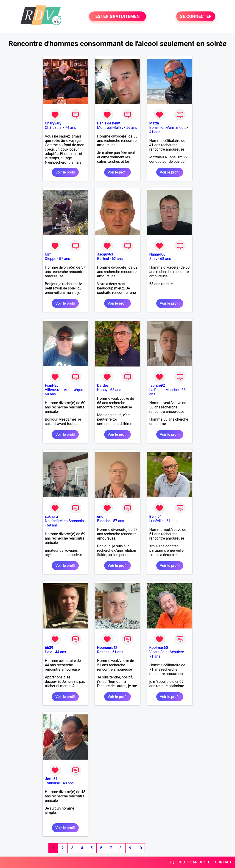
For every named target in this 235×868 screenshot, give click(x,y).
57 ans (64, 259)
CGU (181, 862)
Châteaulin (54, 128)
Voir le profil (65, 172)
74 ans (71, 128)
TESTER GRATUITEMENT (118, 16)
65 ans (116, 390)
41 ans (155, 132)
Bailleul (103, 259)
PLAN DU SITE (200, 862)
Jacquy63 (105, 254)
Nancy (102, 390)
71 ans (155, 656)
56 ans (132, 128)
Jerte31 (51, 779)
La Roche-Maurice (164, 390)
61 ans (172, 521)
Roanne (103, 652)
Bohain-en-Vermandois (168, 128)
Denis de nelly (108, 123)
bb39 (49, 648)
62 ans (117, 259)
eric (100, 517)
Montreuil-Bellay (110, 128)
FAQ (171, 862)
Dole (49, 652)
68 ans (166, 259)
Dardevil (104, 385)
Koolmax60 (159, 648)
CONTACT (223, 862)
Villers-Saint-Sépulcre (167, 652)
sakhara (52, 517)
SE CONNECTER (196, 16)
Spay (153, 259)
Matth (154, 123)
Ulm (48, 254)
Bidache (104, 521)
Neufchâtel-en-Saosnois (64, 521)
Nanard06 (157, 254)
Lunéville (157, 521)
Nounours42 (107, 648)
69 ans (52, 525)
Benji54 (156, 517)
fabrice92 (157, 385)
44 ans (61, 652)
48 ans (68, 783)
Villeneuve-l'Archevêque (64, 390)
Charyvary (53, 123)
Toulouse (52, 783)
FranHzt (51, 385)
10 (140, 848)
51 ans (118, 652)
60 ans (50, 394)
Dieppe (51, 259)
